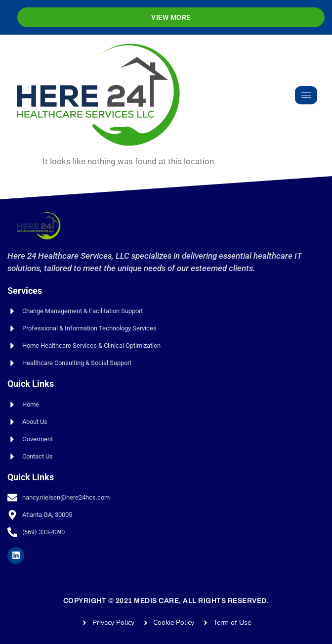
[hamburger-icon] (306, 95)
